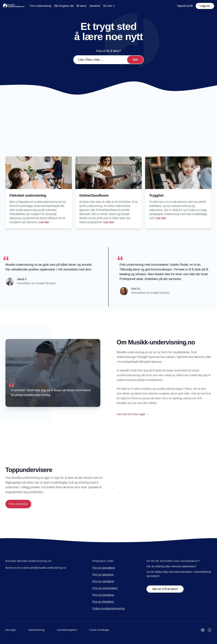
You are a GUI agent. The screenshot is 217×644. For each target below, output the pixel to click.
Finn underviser (18, 504)
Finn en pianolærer (104, 568)
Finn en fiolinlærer (103, 602)
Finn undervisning (41, 6)
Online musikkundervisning (108, 608)
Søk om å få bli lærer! (165, 589)
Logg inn (205, 6)
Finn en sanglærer (103, 581)
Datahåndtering (36, 630)
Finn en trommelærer (105, 588)
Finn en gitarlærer (103, 575)
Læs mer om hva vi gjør (133, 414)
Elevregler (11, 630)
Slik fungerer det (64, 6)
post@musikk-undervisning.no (48, 568)
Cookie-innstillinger (99, 630)
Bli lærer (82, 6)
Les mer (44, 222)
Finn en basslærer (103, 595)
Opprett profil (185, 6)
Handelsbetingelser (67, 630)
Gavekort (95, 6)
